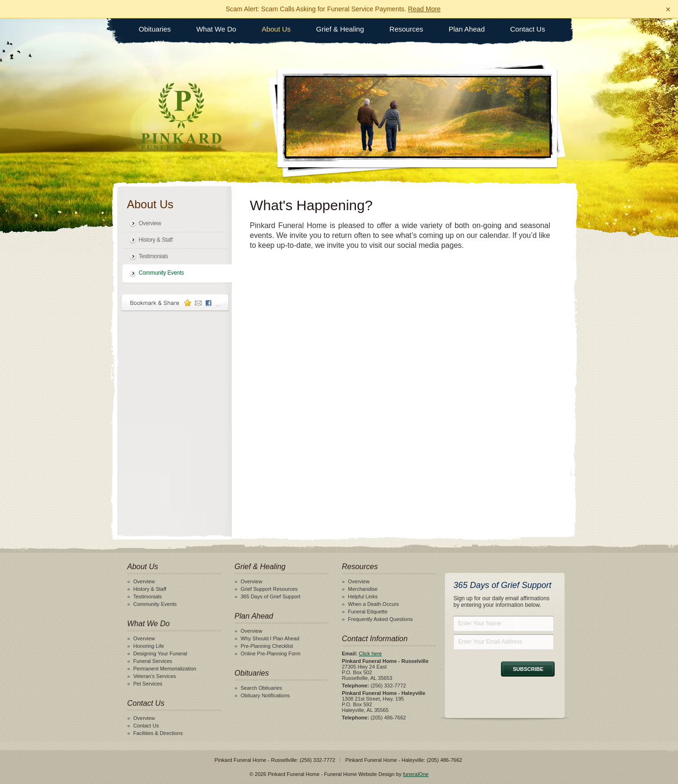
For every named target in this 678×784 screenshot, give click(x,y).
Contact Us (528, 29)
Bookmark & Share (175, 303)
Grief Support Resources (269, 589)
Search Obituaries (261, 688)
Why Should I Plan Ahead (270, 638)
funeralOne (416, 774)
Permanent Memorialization (165, 669)
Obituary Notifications (265, 695)
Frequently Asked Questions (380, 619)
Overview (150, 223)
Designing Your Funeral (160, 653)
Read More (424, 9)
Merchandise (363, 589)
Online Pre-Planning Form (270, 653)
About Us (276, 29)
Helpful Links (363, 596)
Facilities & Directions (158, 733)
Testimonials (153, 256)
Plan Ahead (467, 29)
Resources (406, 29)
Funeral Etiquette (368, 612)
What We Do (216, 29)
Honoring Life (149, 646)
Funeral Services (153, 661)
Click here (370, 653)
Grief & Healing (340, 29)
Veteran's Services (155, 676)
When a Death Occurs (373, 604)
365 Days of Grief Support (270, 596)
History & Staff (156, 240)
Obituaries (155, 29)
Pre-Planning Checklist (267, 646)
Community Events (161, 273)
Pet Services (148, 684)
